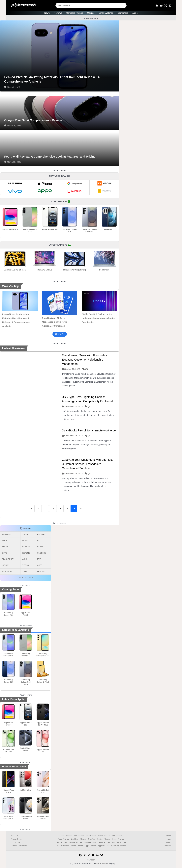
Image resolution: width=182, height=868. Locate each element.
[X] (166, 6)
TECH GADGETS (26, 578)
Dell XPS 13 (104, 270)
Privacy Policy (16, 839)
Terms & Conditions (19, 846)
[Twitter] (85, 855)
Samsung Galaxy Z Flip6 (43, 681)
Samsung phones (119, 846)
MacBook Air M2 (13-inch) (75, 270)
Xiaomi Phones (77, 846)
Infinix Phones (104, 836)
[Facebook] (80, 855)
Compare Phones (75, 13)
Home (169, 836)
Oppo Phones (91, 846)
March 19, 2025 (14, 126)
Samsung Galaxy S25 (70, 230)
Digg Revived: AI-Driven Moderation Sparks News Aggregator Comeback (55, 322)
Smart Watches (106, 13)
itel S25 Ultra (26, 790)
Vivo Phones (79, 836)
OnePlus (92, 839)
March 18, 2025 (14, 162)
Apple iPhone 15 (43, 751)
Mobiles (91, 13)
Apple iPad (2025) (10, 229)
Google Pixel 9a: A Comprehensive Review (33, 120)
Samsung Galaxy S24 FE (43, 655)
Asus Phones (63, 839)
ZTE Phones (117, 836)
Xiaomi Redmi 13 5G (43, 791)
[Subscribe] (157, 6)
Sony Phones (62, 842)
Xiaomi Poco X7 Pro (8, 791)
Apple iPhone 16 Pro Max (43, 724)
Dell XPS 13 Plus (45, 270)
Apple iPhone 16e (50, 229)
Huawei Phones (75, 842)
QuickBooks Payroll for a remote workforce (89, 430)
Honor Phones (118, 839)
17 (67, 509)
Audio (135, 13)
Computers (123, 13)
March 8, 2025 (14, 87)
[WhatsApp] (170, 6)
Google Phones (90, 842)
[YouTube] (161, 6)
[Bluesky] (102, 855)
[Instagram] (89, 855)
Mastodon (91, 860)
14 (45, 509)
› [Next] (88, 509)
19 (81, 509)
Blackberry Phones (79, 839)
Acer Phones (91, 836)
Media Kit (167, 846)
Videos (168, 842)
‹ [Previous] (38, 509)
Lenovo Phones (65, 836)
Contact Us (15, 842)
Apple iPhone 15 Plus (8, 751)
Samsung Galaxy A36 (9, 614)
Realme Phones (104, 839)
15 (53, 509)
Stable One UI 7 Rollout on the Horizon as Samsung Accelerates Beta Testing (98, 318)
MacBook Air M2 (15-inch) (15, 270)
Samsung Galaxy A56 (30, 230)
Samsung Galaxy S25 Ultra (90, 230)
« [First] (31, 509)
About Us (14, 836)
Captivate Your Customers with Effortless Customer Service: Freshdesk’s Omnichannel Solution (88, 464)
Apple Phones (104, 846)
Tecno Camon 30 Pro (26, 817)
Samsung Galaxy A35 (9, 817)
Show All (60, 334)
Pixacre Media (101, 863)
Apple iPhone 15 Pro (26, 749)
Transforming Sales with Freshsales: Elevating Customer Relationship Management (85, 360)
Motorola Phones (119, 842)
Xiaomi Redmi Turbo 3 (43, 817)
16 (60, 509)
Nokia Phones (63, 846)
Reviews (58, 13)
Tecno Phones (104, 842)
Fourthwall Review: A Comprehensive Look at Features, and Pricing (50, 157)
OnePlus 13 (109, 229)
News (47, 13)
